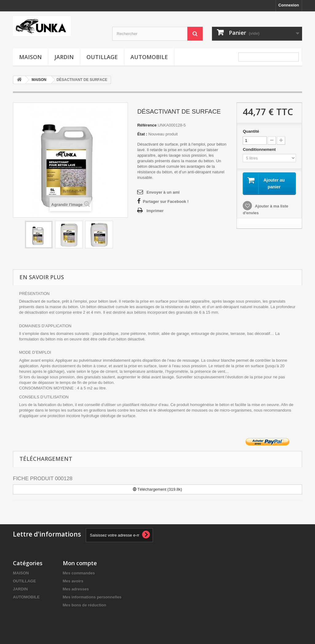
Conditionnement (260, 149)
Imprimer (155, 211)
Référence (147, 125)
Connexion (289, 5)
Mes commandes (79, 573)
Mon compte (80, 563)
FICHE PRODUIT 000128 (43, 479)
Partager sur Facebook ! (166, 201)
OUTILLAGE (102, 57)
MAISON (30, 57)
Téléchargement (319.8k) (157, 489)
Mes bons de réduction (85, 605)
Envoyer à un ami (163, 192)
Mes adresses (76, 589)
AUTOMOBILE (149, 57)
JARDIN (64, 57)
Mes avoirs (73, 581)
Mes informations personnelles (92, 597)
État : (142, 134)
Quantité (251, 131)
